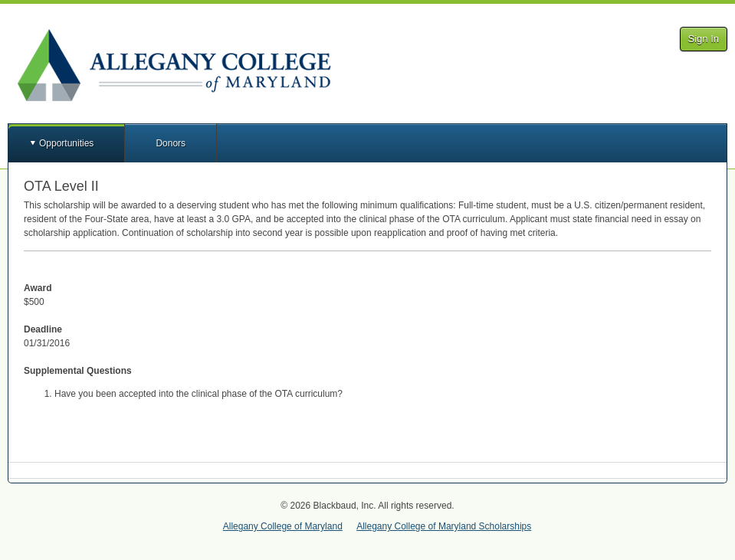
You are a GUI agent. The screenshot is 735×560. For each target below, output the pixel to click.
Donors (171, 143)
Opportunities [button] (66, 143)
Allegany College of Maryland (283, 526)
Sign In (704, 39)
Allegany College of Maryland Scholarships (444, 526)
